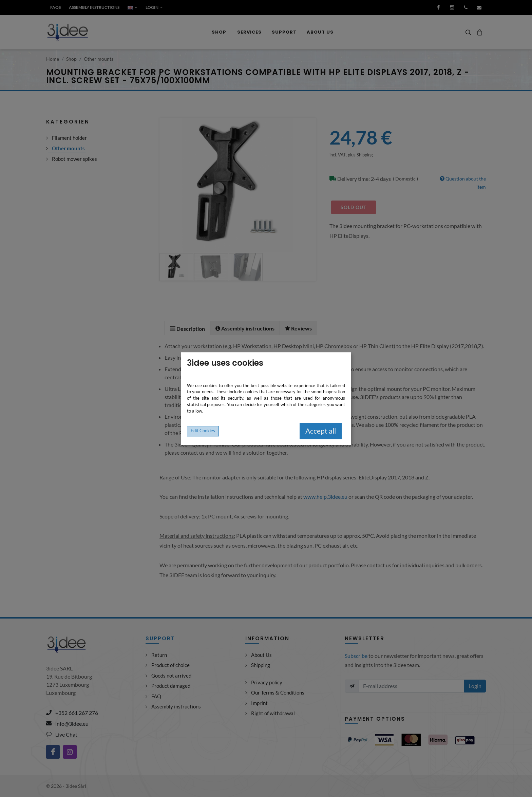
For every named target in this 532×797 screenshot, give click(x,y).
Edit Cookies (203, 431)
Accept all (321, 431)
